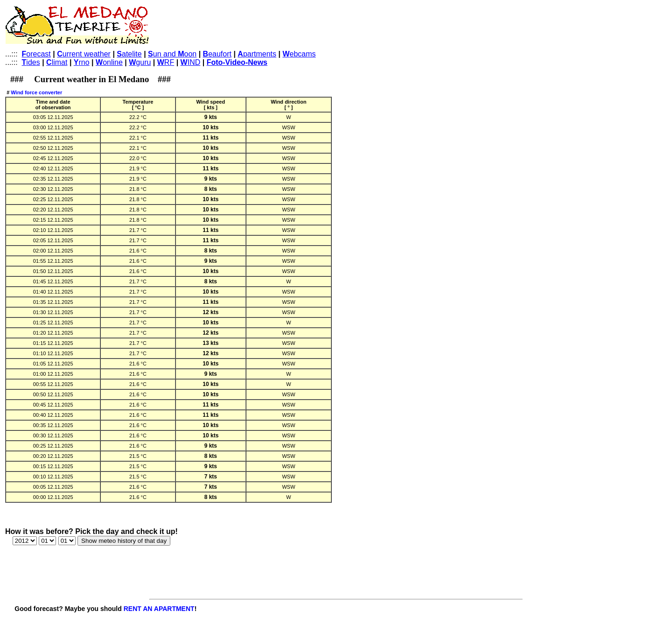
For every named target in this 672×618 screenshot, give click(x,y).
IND (191, 62)
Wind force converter (36, 92)
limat (57, 62)
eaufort (217, 54)
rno (82, 62)
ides (31, 62)
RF (166, 62)
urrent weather (84, 54)
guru (140, 62)
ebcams (299, 54)
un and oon (172, 54)
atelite (129, 54)
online (109, 62)
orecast (36, 54)
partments (257, 54)
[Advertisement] (322, 26)
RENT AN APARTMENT (159, 609)
